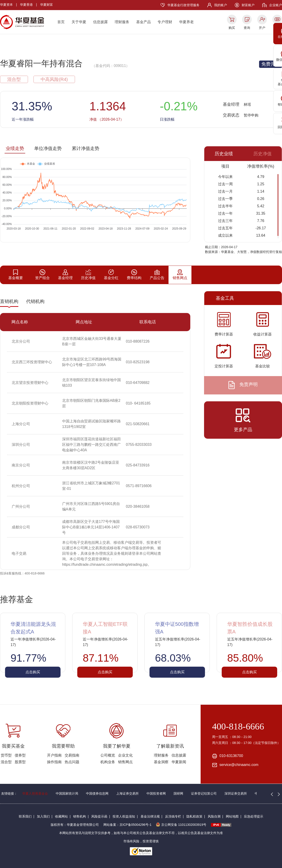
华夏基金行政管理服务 (183, 5)
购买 (232, 28)
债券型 (20, 755)
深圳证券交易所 (236, 793)
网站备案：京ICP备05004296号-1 (127, 825)
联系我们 (25, 816)
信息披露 (100, 22)
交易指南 (72, 755)
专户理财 (165, 22)
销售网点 (125, 762)
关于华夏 (79, 22)
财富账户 (248, 5)
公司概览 (108, 755)
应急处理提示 (254, 816)
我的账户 (221, 5)
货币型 (6, 755)
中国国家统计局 (67, 793)
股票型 (20, 762)
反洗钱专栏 (173, 816)
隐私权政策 (194, 816)
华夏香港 (26, 5)
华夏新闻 (179, 762)
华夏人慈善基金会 (35, 793)
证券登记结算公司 (204, 793)
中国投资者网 (156, 793)
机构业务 (108, 762)
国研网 (178, 793)
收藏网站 (61, 816)
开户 (262, 28)
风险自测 (214, 816)
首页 (61, 22)
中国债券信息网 (97, 793)
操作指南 (54, 762)
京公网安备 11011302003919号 (181, 825)
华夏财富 (47, 5)
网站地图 (232, 816)
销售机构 (80, 816)
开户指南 (54, 755)
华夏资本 (6, 5)
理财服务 (122, 22)
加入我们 (43, 816)
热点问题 (72, 762)
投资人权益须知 (124, 816)
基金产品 (144, 22)
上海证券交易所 (127, 793)
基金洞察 (161, 762)
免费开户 (271, 64)
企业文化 (125, 755)
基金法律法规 (150, 816)
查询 (247, 28)
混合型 (6, 762)
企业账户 (276, 5)
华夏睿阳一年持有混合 (41, 63)
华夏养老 (186, 22)
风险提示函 (99, 816)
